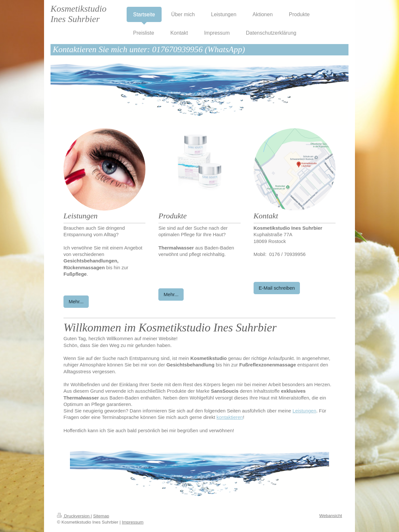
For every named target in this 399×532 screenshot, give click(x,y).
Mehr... (76, 301)
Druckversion (74, 516)
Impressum (133, 522)
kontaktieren (230, 417)
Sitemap (101, 516)
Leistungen (304, 411)
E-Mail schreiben (277, 288)
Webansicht (331, 516)
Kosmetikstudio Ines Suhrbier (79, 14)
